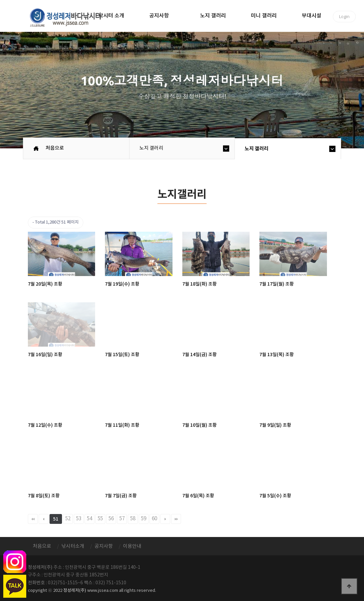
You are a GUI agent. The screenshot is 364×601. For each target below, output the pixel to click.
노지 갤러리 (213, 16)
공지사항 (159, 16)
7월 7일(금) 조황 (121, 496)
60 (154, 519)
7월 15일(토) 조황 (122, 355)
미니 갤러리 (264, 16)
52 (68, 519)
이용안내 (132, 546)
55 (100, 519)
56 (111, 519)
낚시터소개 (73, 546)
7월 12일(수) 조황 (45, 425)
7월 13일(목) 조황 (277, 355)
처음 (33, 519)
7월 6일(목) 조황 (198, 496)
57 (122, 519)
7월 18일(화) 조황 (200, 284)
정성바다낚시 (70, 17)
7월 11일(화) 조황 (122, 425)
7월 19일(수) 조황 (122, 284)
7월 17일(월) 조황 (277, 284)
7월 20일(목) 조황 (45, 284)
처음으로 (55, 148)
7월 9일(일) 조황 (275, 425)
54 (90, 519)
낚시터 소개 (111, 16)
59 (144, 519)
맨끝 (176, 519)
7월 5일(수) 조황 (275, 496)
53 (79, 519)
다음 (165, 519)
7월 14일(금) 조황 (200, 355)
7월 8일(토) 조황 (44, 496)
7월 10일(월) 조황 (200, 425)
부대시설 (312, 16)
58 (133, 519)
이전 (44, 519)
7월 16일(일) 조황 (45, 355)
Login (344, 16)
